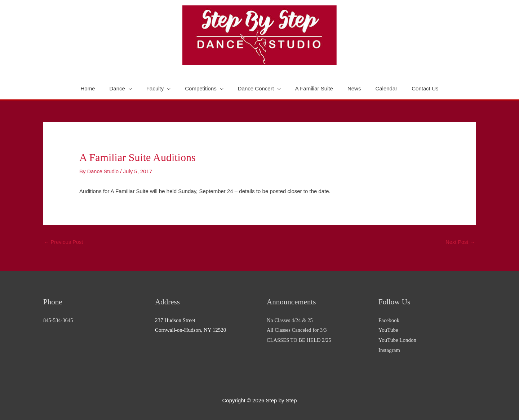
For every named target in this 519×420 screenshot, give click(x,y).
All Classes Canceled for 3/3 (298, 330)
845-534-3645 (59, 320)
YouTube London (397, 340)
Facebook (389, 320)
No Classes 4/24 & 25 (290, 320)
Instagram (389, 350)
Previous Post (64, 242)
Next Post (460, 242)
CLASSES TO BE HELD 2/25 (300, 340)
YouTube (388, 330)
